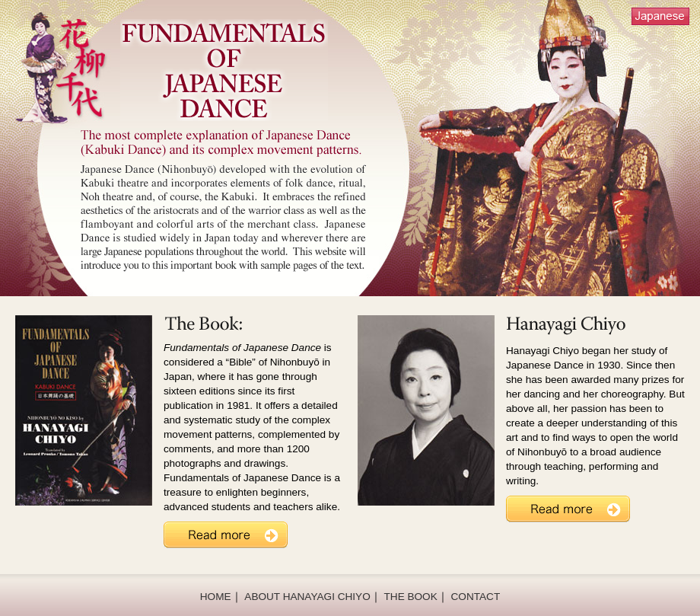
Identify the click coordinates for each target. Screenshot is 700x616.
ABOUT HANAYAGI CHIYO (307, 597)
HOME (216, 597)
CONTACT (476, 597)
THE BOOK (411, 597)
